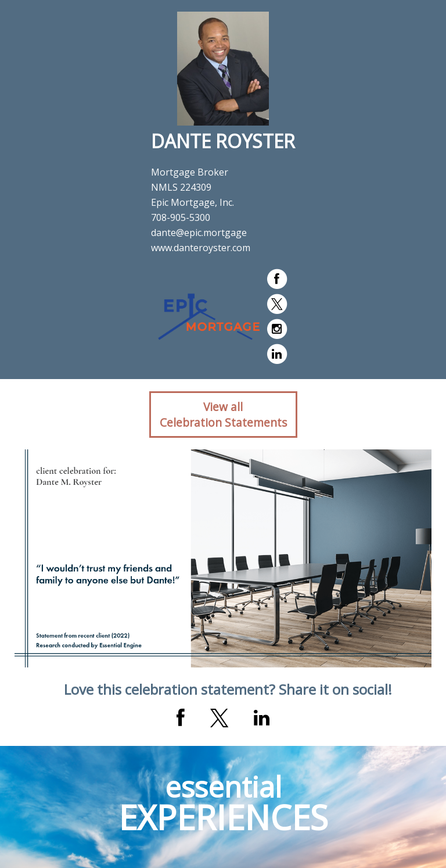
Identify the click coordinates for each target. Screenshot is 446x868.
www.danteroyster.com (201, 248)
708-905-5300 (181, 217)
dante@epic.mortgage (199, 233)
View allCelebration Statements (223, 415)
